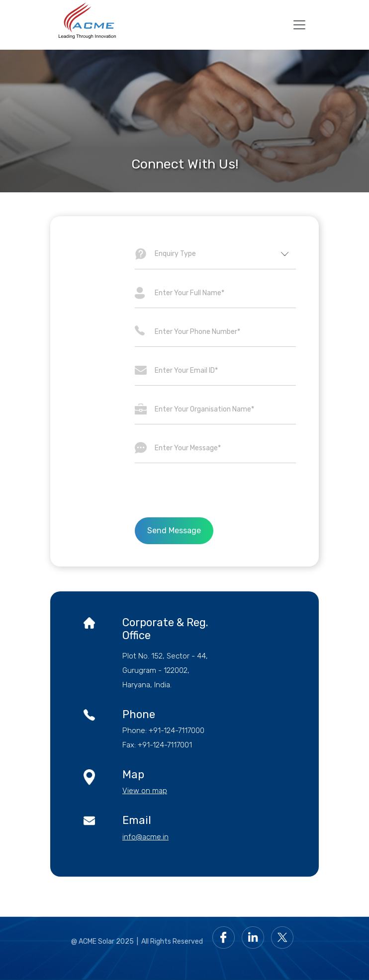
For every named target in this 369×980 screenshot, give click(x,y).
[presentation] (215, 490)
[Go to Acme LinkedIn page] (255, 937)
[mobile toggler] (299, 25)
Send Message (174, 531)
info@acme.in (145, 837)
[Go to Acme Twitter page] (285, 937)
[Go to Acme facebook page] (226, 937)
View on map (145, 791)
